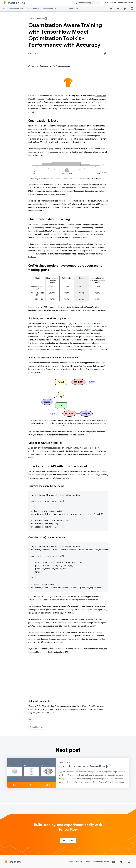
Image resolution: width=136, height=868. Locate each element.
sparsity (32, 112)
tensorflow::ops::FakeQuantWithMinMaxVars (80, 330)
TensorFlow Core (16, 9)
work (58, 228)
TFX (62, 9)
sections (88, 619)
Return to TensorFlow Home (119, 3)
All (4, 9)
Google (71, 862)
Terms (87, 862)
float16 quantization (96, 109)
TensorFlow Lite (50, 9)
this (71, 619)
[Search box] (90, 3)
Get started (68, 841)
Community (73, 9)
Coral (48, 142)
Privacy (79, 862)
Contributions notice (100, 862)
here (96, 600)
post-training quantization (75, 109)
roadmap (37, 106)
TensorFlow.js (33, 9)
